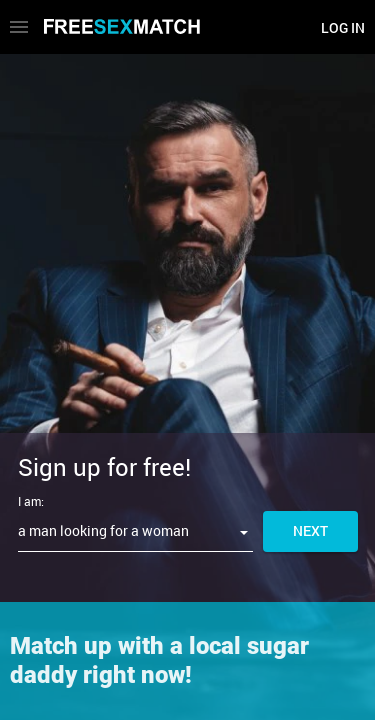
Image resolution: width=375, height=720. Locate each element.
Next (310, 530)
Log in (343, 27)
